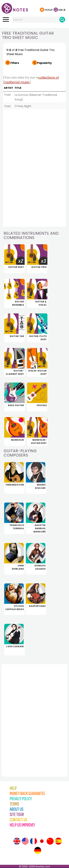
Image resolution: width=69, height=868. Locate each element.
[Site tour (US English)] (25, 841)
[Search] (62, 20)
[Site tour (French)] (34, 841)
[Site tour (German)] (38, 850)
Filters (15, 63)
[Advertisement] (18, 714)
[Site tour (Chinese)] (50, 841)
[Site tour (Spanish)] (58, 841)
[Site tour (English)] (17, 841)
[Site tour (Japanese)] (42, 841)
